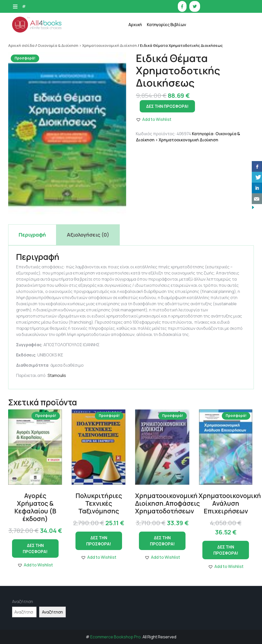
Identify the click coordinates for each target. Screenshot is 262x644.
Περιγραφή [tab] (32, 235)
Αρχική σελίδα (21, 45)
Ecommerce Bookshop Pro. (116, 637)
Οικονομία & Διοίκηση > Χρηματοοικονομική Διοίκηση (87, 45)
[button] (35, 565)
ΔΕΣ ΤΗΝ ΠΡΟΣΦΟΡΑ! (35, 548)
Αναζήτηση (23, 601)
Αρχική (135, 25)
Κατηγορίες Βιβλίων (166, 25)
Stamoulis (57, 375)
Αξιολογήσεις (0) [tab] (88, 235)
